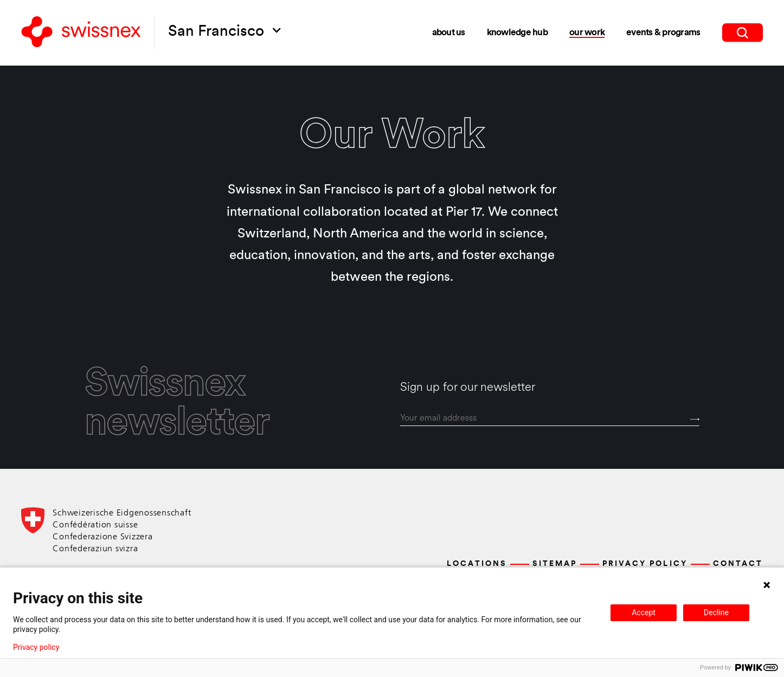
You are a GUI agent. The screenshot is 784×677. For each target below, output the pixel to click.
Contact (738, 564)
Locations (477, 564)
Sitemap (555, 564)
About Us (449, 33)
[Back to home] (81, 33)
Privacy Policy (645, 564)
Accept (644, 612)
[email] (550, 418)
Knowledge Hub (517, 33)
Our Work (587, 33)
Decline (716, 612)
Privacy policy (36, 647)
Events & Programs (663, 33)
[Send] (695, 419)
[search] (743, 33)
